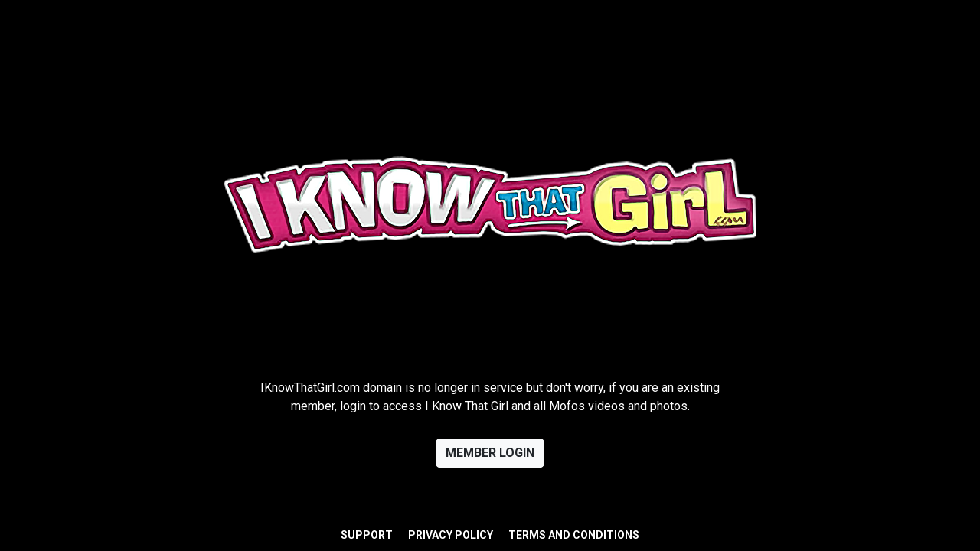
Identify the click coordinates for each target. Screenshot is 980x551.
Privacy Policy (451, 535)
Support (367, 535)
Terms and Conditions (574, 535)
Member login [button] (490, 453)
